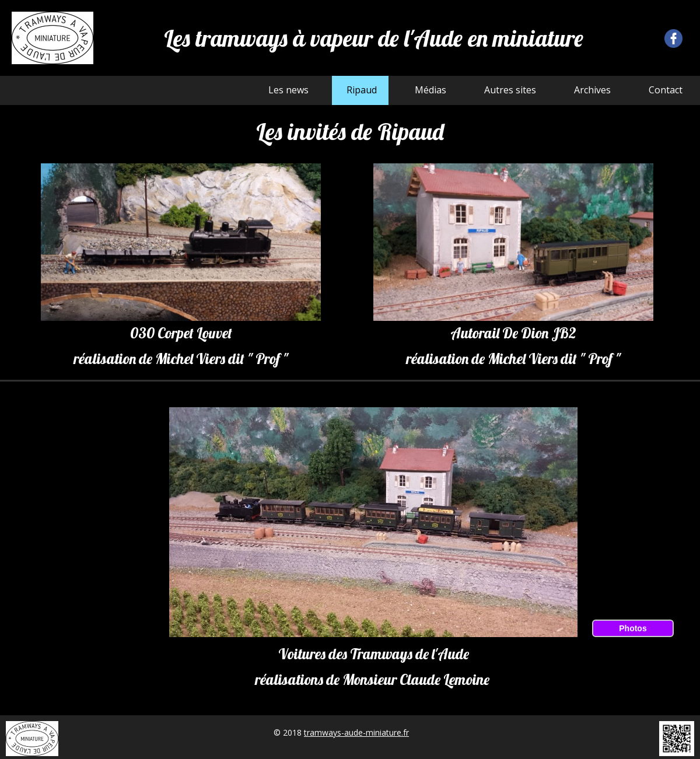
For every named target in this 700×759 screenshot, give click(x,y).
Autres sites (510, 90)
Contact (666, 90)
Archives (592, 90)
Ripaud (362, 90)
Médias (430, 90)
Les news (288, 90)
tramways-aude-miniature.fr (356, 732)
